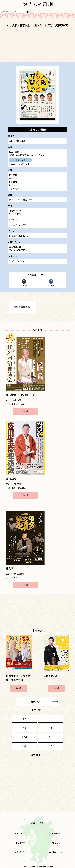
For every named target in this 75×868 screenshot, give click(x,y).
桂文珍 (10, 569)
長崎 (51, 719)
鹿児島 (24, 737)
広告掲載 (20, 843)
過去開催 (37, 755)
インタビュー (56, 843)
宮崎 (24, 746)
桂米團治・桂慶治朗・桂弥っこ (23, 395)
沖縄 (51, 746)
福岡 (24, 719)
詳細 (26, 411)
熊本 (51, 728)
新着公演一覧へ (44, 702)
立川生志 (11, 479)
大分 (51, 737)
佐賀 (24, 728)
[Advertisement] (37, 46)
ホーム (21, 834)
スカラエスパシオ (17, 261)
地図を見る (20, 160)
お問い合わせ (56, 852)
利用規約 (56, 834)
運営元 (20, 852)
